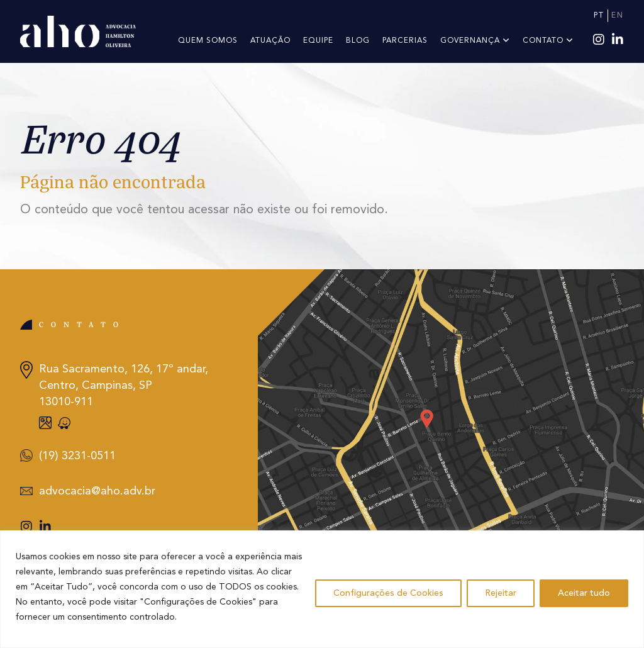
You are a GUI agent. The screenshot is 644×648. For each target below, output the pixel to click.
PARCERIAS (405, 41)
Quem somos (208, 41)
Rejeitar (501, 593)
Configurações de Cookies (388, 593)
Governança (475, 41)
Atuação (270, 41)
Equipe (318, 41)
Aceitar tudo (584, 593)
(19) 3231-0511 (77, 456)
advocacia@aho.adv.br (97, 491)
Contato (548, 41)
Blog (358, 41)
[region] (322, 589)
